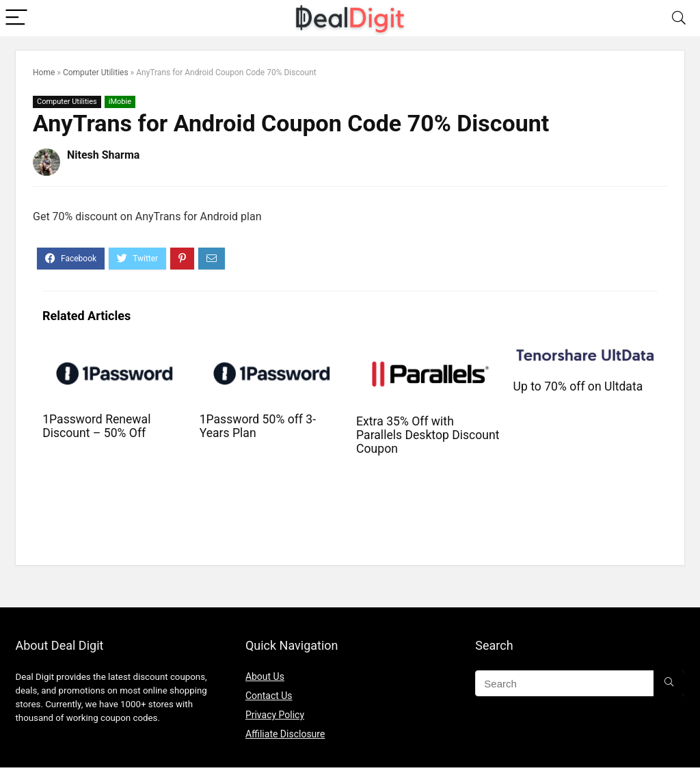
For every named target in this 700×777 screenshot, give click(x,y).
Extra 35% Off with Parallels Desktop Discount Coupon (428, 435)
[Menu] (16, 18)
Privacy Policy (275, 715)
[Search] (679, 18)
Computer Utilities (96, 73)
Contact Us (269, 696)
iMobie (120, 102)
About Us (265, 676)
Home (44, 73)
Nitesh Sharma (103, 155)
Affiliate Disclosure (285, 734)
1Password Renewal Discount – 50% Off (96, 426)
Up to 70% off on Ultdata (578, 386)
